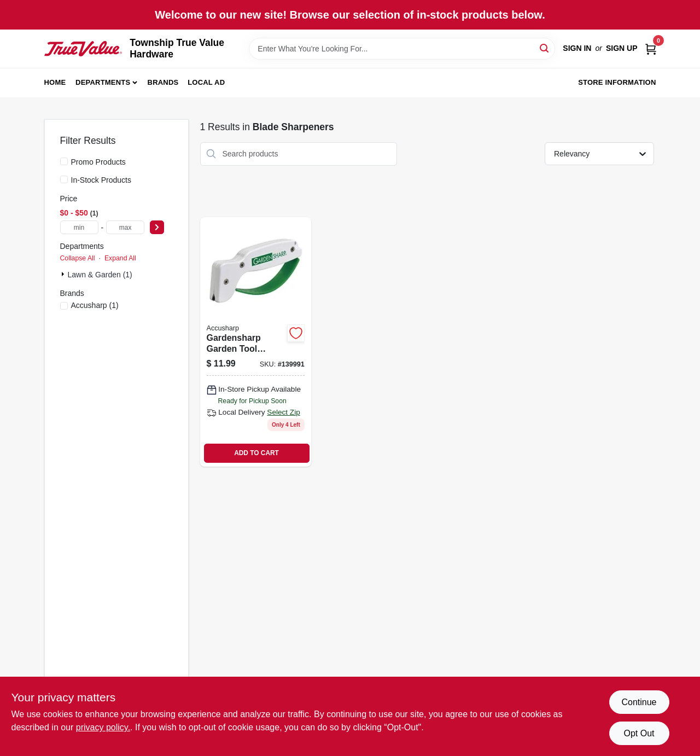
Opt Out (639, 733)
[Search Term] (402, 49)
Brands (163, 82)
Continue (639, 702)
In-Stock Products (101, 180)
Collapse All (78, 258)
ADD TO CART (256, 453)
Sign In (577, 48)
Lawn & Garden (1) (100, 275)
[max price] (125, 227)
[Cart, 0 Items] (651, 48)
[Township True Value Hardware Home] (83, 49)
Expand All (120, 258)
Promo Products (98, 162)
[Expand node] (64, 274)
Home (55, 82)
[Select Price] (157, 227)
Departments (103, 82)
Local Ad (206, 82)
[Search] (545, 48)
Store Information (617, 82)
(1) (95, 305)
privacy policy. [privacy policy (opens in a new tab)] (103, 727)
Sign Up (622, 48)
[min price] (79, 227)
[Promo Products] (64, 161)
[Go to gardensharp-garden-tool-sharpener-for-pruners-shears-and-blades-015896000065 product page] (256, 342)
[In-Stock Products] (64, 179)
